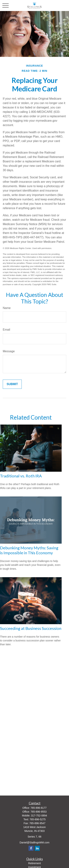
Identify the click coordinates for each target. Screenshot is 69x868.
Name (7, 308)
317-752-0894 (39, 816)
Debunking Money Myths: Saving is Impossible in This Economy (29, 550)
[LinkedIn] (37, 848)
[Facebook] (31, 848)
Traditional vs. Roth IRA (21, 476)
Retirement (34, 863)
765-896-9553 (39, 812)
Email (6, 330)
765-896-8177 (39, 808)
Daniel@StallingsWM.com (34, 842)
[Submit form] (12, 384)
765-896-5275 (38, 819)
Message (9, 351)
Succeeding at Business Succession (31, 628)
